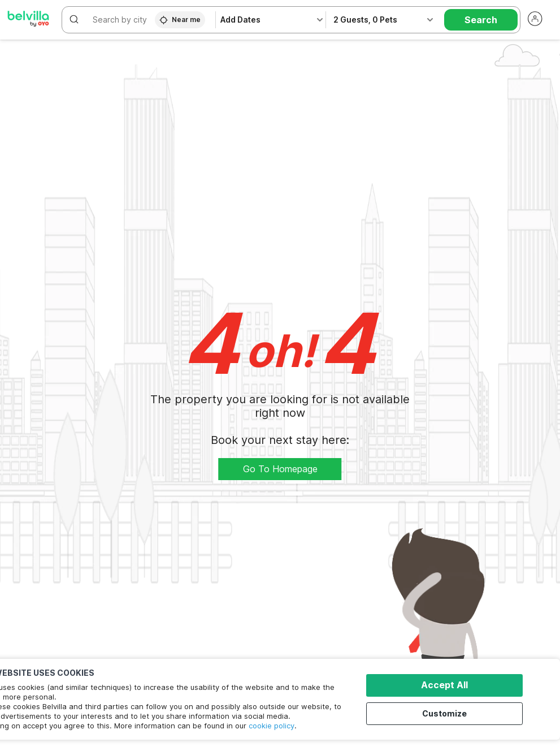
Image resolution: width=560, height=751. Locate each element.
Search (481, 20)
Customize (448, 713)
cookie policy (272, 726)
